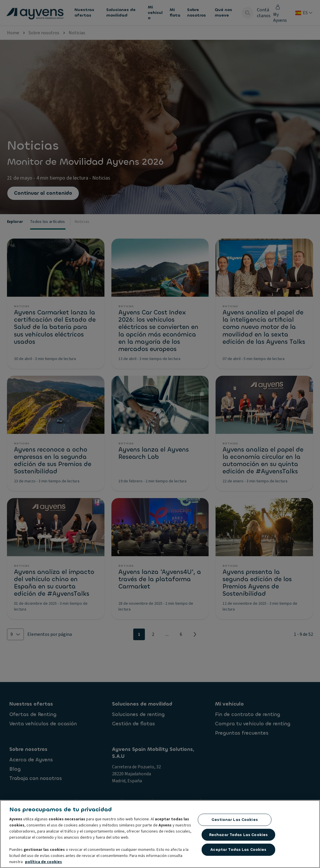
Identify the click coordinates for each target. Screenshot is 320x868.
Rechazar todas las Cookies (238, 835)
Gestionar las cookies (235, 820)
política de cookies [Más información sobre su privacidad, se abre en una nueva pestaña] (43, 862)
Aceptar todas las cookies (238, 850)
